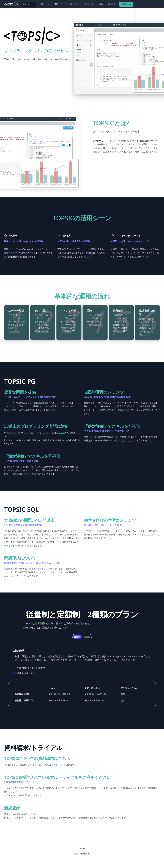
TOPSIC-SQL (89, 4)
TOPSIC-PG (73, 4)
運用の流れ (59, 4)
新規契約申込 (126, 4)
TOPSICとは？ (29, 4)
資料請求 (112, 4)
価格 (101, 4)
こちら (62, 433)
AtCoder (82, 848)
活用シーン (45, 4)
